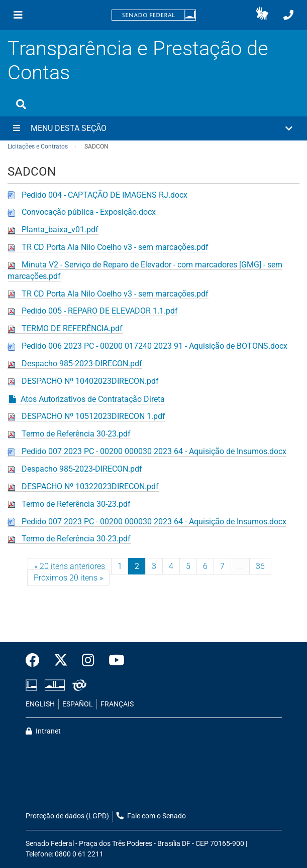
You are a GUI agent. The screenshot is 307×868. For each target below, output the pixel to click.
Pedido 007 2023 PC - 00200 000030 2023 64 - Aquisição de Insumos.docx (154, 451)
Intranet (43, 731)
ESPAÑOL (78, 704)
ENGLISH (40, 704)
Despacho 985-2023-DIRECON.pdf (82, 364)
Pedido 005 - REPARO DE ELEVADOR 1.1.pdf (100, 311)
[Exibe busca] (21, 104)
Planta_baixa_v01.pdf (60, 230)
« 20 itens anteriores (70, 566)
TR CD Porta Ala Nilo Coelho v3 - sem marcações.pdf (115, 247)
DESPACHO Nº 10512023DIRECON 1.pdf (93, 416)
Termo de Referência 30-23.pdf (76, 434)
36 (260, 566)
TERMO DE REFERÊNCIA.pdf (72, 328)
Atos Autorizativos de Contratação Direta (93, 399)
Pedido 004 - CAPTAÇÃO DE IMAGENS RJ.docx (105, 195)
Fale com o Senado (151, 816)
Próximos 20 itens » (68, 578)
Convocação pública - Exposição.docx (89, 212)
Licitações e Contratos (38, 147)
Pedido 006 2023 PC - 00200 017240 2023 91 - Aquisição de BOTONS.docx (155, 346)
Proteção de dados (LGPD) (67, 816)
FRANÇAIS (117, 704)
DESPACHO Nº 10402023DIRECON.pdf (90, 381)
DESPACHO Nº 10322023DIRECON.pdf (90, 486)
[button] (262, 15)
